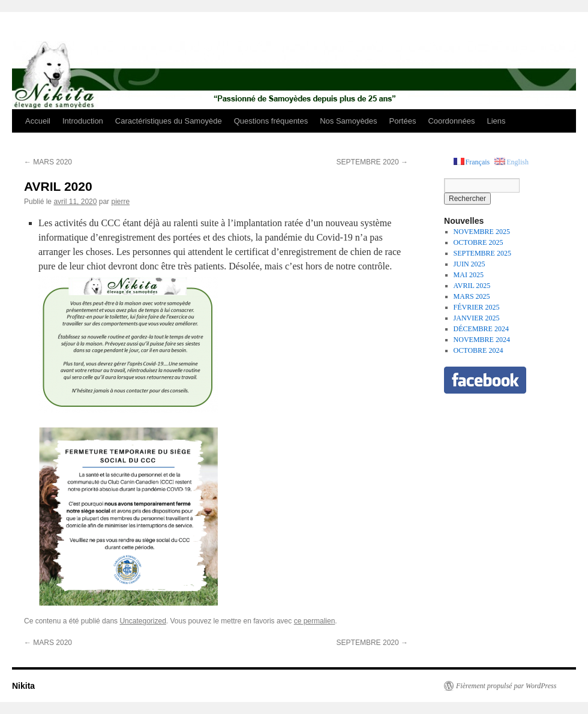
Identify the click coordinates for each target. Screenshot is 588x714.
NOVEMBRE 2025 (482, 232)
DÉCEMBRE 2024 (481, 329)
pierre (120, 202)
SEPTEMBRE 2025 (482, 253)
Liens (496, 121)
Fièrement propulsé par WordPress (506, 686)
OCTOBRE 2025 (478, 242)
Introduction (83, 121)
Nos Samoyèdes (348, 121)
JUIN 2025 (469, 264)
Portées (403, 121)
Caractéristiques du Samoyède (169, 121)
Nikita (23, 686)
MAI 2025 (469, 275)
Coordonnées (451, 121)
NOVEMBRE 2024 (482, 340)
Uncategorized (142, 621)
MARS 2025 (472, 296)
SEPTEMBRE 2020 (372, 162)
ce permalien (315, 621)
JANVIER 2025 (477, 318)
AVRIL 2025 (472, 286)
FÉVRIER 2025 (477, 307)
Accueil (38, 121)
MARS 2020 (48, 162)
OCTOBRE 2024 (478, 350)
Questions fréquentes (271, 121)
